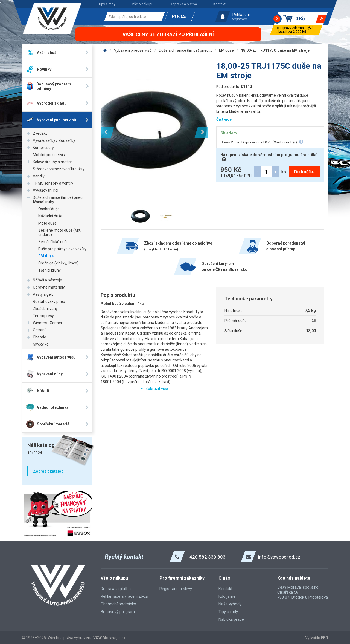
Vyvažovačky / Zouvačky (54, 140)
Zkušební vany (45, 309)
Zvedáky (40, 133)
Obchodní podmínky (118, 604)
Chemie (40, 337)
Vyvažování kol (46, 190)
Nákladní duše (50, 216)
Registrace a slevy (176, 589)
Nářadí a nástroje (47, 280)
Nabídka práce (231, 619)
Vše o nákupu (143, 4)
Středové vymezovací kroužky (59, 169)
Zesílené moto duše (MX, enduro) (60, 232)
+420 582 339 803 (206, 557)
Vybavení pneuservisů (133, 50)
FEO (325, 638)
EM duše (46, 256)
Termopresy (43, 316)
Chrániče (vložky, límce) (58, 263)
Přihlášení (241, 15)
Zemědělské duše (53, 242)
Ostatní (39, 330)
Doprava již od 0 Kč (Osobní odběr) (270, 142)
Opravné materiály (49, 287)
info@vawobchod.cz (279, 557)
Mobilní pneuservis (49, 155)
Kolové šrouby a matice (53, 162)
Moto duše (47, 223)
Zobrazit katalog (48, 471)
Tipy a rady (107, 4)
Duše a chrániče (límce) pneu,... (185, 50)
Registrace (239, 19)
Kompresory (43, 148)
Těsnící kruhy (49, 270)
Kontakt (219, 4)
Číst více (224, 119)
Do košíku (304, 172)
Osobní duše (49, 209)
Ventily (39, 176)
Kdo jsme (227, 596)
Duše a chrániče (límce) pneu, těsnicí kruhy (58, 200)
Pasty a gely (43, 294)
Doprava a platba (183, 4)
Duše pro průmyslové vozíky (62, 249)
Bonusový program (118, 612)
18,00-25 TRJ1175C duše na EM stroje (275, 50)
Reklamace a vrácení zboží (124, 596)
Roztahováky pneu (49, 301)
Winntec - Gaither (48, 323)
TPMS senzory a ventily (53, 183)
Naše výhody (230, 604)
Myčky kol (41, 344)
